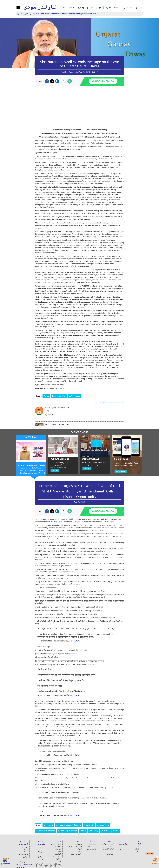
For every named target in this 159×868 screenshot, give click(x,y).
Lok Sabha (105, 831)
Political (116, 831)
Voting (83, 831)
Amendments (103, 825)
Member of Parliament (45, 831)
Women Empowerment (67, 831)
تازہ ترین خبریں (30, 14)
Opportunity (89, 825)
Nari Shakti (48, 825)
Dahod (46, 396)
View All (55, 471)
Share (49, 415)
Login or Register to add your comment (110, 402)
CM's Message (74, 396)
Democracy (93, 831)
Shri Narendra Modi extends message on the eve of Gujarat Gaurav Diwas (68, 14)
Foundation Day (59, 396)
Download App (121, 472)
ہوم (19, 14)
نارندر (40, 7)
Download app (6, 864)
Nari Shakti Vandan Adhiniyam (68, 825)
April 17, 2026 (74, 641)
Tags (39, 396)
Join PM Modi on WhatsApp (103, 81)
